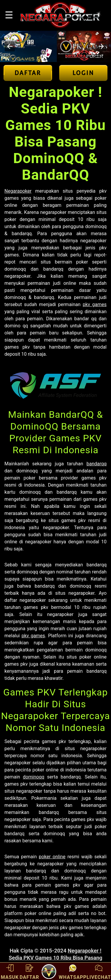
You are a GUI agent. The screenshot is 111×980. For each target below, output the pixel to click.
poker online (52, 857)
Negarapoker (18, 191)
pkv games (95, 304)
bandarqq (96, 464)
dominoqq (33, 777)
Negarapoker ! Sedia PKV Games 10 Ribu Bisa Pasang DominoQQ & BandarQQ (55, 958)
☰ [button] (9, 15)
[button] (10, 46)
